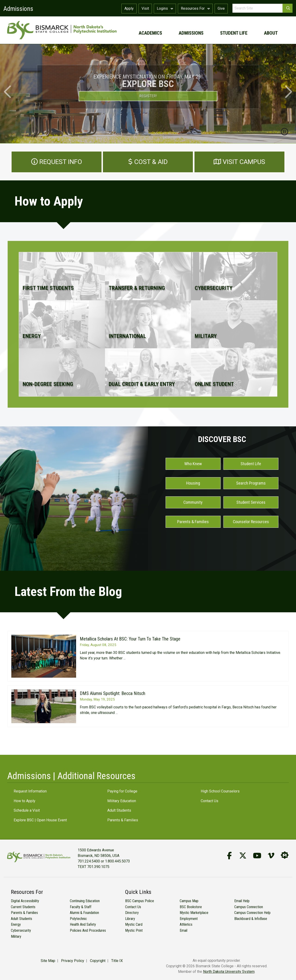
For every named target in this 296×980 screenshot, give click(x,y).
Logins (165, 8)
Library (130, 919)
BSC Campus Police (140, 901)
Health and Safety (83, 924)
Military (16, 936)
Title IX (117, 961)
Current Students (23, 907)
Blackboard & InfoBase (251, 919)
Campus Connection (249, 907)
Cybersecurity (21, 930)
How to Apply (25, 801)
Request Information (30, 791)
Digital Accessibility (25, 901)
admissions (191, 33)
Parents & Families (123, 820)
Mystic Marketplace (194, 913)
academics (150, 33)
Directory (132, 913)
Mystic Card (134, 924)
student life (234, 33)
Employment (189, 919)
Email (183, 930)
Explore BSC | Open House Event (40, 820)
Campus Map (189, 901)
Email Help (242, 901)
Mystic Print (134, 930)
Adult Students (119, 810)
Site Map (48, 961)
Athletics (186, 924)
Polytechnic (78, 919)
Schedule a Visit (27, 810)
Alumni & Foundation (84, 913)
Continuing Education (85, 901)
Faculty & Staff (81, 907)
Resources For (195, 8)
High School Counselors (220, 791)
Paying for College (122, 791)
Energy (16, 924)
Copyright (98, 961)
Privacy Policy (73, 961)
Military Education (122, 801)
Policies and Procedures (88, 930)
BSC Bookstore (191, 907)
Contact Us (210, 801)
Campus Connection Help (252, 913)
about (271, 33)
